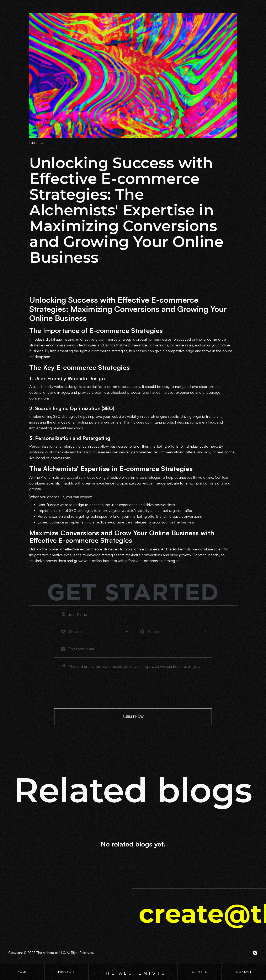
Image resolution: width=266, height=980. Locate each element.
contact (244, 972)
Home (22, 972)
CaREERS (199, 972)
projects (66, 972)
